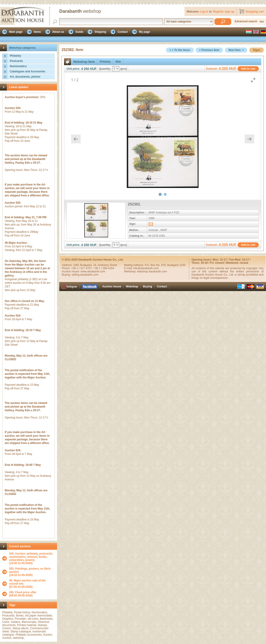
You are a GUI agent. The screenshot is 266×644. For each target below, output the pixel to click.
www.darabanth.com (93, 271)
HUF (93, 69)
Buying (148, 287)
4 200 (85, 69)
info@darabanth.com (146, 268)
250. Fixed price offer (23, 592)
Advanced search (246, 21)
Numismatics (18, 66)
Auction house (112, 287)
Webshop (132, 287)
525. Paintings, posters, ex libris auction (30, 570)
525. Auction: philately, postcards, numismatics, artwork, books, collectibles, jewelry (31, 557)
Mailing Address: (134, 265)
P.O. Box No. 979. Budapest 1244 (165, 265)
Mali (118, 62)
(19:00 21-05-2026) (32, 558)
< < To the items (180, 50)
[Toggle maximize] (253, 80)
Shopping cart (255, 12)
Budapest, (87, 265)
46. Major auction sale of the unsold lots (27, 582)
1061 (77, 265)
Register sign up (224, 12)
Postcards (16, 61)
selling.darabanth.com (85, 275)
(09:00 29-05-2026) (23, 594)
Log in (204, 12)
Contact (162, 287)
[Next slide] (249, 139)
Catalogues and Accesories (27, 71)
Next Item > (236, 50)
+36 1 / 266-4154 (104, 268)
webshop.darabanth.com (152, 271)
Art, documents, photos (25, 77)
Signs (257, 50)
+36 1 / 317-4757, (82, 268)
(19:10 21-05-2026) (32, 572)
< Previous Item (209, 50)
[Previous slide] (76, 139)
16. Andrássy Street (105, 265)
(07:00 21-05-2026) (32, 584)
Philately (15, 56)
